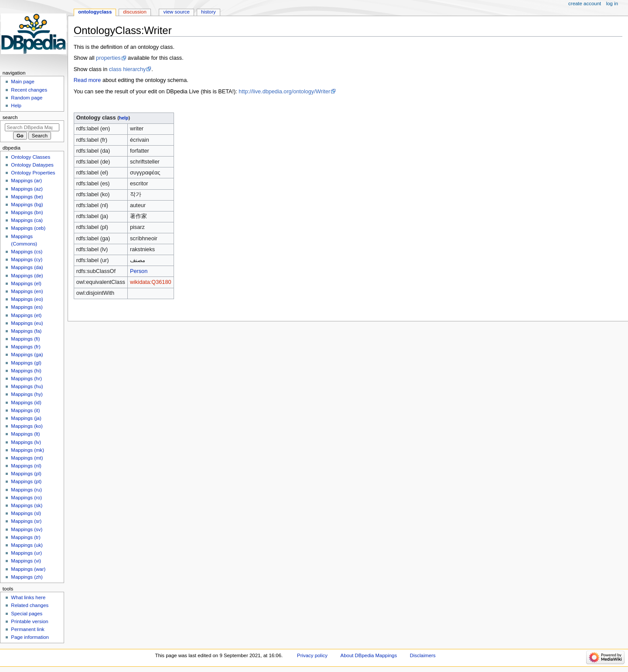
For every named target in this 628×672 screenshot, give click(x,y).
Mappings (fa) (26, 331)
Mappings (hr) (26, 379)
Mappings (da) (27, 267)
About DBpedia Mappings (369, 655)
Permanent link (27, 629)
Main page (23, 82)
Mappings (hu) (27, 386)
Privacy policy (312, 655)
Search (10, 117)
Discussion (135, 12)
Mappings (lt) (25, 434)
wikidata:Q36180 (151, 282)
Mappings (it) (25, 410)
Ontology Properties (33, 173)
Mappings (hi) (26, 371)
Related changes (30, 605)
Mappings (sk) (27, 505)
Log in (612, 3)
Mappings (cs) (27, 252)
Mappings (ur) (26, 553)
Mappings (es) (27, 307)
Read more (87, 80)
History (208, 12)
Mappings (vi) (26, 561)
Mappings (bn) (27, 212)
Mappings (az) (27, 189)
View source (176, 12)
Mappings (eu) (27, 323)
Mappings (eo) (27, 299)
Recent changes (29, 90)
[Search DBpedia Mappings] (32, 127)
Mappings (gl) (26, 363)
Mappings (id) (26, 403)
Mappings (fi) (25, 339)
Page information (30, 637)
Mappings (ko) (27, 426)
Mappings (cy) (27, 259)
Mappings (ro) (26, 498)
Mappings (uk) (27, 545)
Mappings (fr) (26, 347)
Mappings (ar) (26, 181)
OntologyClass (95, 12)
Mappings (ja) (26, 418)
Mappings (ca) (27, 220)
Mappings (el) (26, 283)
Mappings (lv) (26, 442)
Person (139, 271)
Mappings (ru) (26, 490)
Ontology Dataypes (32, 165)
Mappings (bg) (27, 205)
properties (108, 58)
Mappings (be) (27, 197)
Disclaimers (423, 655)
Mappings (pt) (26, 481)
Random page (27, 98)
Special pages (27, 614)
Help (16, 106)
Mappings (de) (27, 276)
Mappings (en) (27, 291)
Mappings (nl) (26, 466)
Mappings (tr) (26, 537)
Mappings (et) (26, 315)
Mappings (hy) (27, 394)
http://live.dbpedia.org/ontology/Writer (284, 92)
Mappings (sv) (27, 529)
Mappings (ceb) (28, 228)
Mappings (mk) (27, 450)
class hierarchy (128, 69)
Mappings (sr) (26, 521)
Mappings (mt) (27, 458)
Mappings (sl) (26, 513)
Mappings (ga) (27, 355)
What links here (28, 597)
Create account (585, 3)
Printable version (29, 621)
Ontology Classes (31, 157)
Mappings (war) (28, 569)
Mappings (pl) (26, 474)
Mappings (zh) (27, 577)
